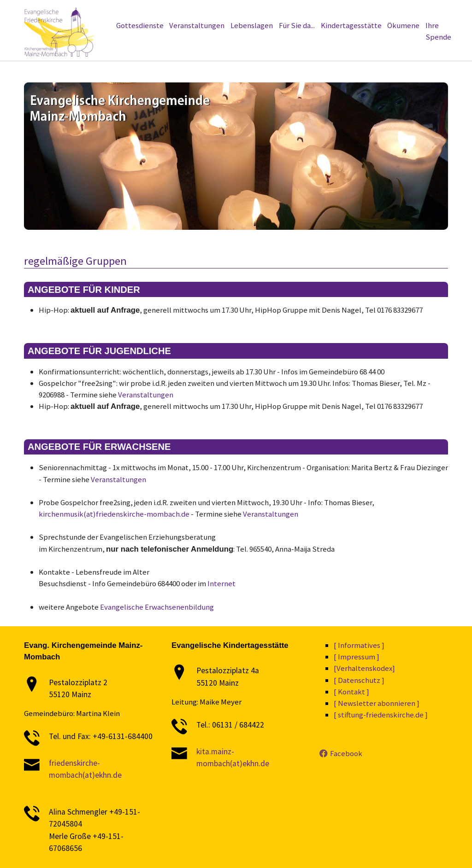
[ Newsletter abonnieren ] (377, 703)
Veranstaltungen (146, 395)
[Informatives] (232, 11)
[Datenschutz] (274, 11)
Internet (221, 583)
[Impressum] (367, 11)
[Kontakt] (401, 11)
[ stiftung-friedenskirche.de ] (381, 715)
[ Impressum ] (357, 657)
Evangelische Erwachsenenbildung (157, 607)
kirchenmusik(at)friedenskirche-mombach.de (114, 514)
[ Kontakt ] (351, 692)
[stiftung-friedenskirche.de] (100, 11)
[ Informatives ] (359, 645)
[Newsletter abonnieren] (176, 11)
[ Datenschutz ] (359, 680)
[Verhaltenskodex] (322, 11)
